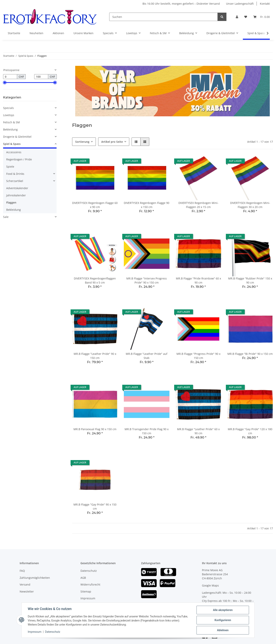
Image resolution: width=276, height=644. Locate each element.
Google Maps (210, 585)
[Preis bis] (41, 77)
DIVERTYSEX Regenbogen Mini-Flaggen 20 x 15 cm (198, 205)
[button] (237, 17)
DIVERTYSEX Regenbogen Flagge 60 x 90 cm (95, 205)
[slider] (5, 83)
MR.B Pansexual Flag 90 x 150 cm (95, 429)
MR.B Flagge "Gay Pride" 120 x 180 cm (250, 431)
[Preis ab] (10, 77)
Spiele (10, 167)
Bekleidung (10, 129)
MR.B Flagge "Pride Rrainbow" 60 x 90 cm (198, 280)
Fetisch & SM (11, 122)
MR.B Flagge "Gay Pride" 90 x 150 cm (95, 506)
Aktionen (58, 33)
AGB (83, 578)
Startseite (14, 33)
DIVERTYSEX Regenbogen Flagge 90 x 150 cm (147, 205)
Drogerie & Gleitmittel (17, 137)
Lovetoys (9, 115)
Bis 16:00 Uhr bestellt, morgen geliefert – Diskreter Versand (181, 4)
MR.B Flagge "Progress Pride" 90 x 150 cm (198, 356)
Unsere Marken (83, 33)
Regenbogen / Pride (19, 159)
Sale (6, 217)
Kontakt (265, 4)
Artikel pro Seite (112, 142)
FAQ (22, 571)
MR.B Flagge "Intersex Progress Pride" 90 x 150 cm (147, 280)
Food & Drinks (15, 174)
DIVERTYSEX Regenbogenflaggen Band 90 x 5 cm (95, 280)
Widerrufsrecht (90, 584)
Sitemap (86, 591)
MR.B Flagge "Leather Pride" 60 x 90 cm (198, 431)
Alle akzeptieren (223, 610)
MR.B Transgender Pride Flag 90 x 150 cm (147, 431)
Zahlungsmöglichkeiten (35, 578)
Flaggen (11, 202)
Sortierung (82, 142)
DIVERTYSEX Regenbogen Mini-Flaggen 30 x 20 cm (250, 205)
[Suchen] (163, 17)
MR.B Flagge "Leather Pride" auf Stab (147, 356)
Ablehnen (223, 630)
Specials (8, 108)
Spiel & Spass (12, 144)
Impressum (88, 598)
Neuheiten (36, 33)
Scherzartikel (15, 181)
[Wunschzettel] (246, 17)
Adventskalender (17, 188)
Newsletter (27, 591)
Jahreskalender (16, 195)
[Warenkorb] (262, 17)
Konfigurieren (223, 620)
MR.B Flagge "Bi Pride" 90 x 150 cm (250, 354)
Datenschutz (89, 571)
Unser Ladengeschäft (240, 4)
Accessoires (14, 152)
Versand (25, 584)
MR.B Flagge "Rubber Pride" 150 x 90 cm (250, 280)
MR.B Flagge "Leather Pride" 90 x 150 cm (95, 356)
